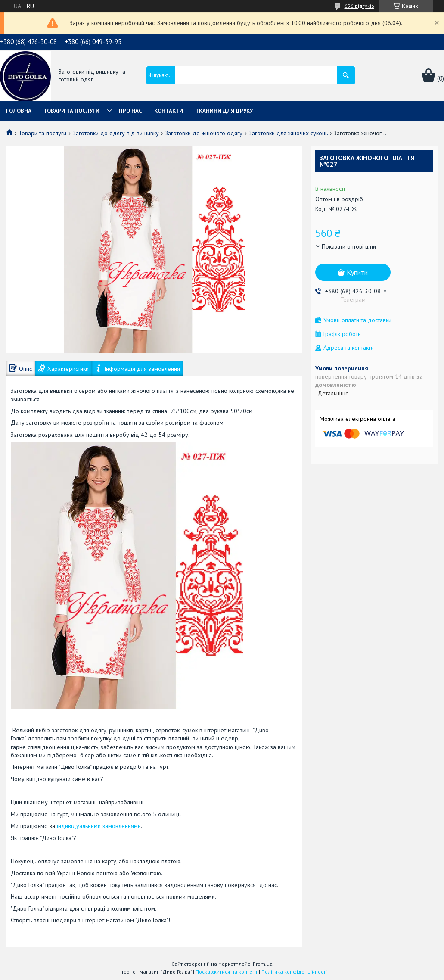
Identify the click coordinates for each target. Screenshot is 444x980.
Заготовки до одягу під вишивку (116, 133)
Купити (357, 272)
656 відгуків (359, 6)
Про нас (130, 111)
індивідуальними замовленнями (99, 826)
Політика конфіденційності (294, 972)
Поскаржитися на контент (227, 972)
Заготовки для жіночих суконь (288, 133)
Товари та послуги (71, 111)
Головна (19, 111)
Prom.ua (263, 964)
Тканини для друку (224, 111)
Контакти (169, 111)
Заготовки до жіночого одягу (204, 133)
